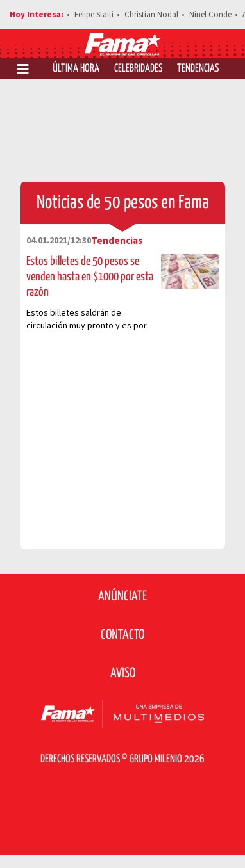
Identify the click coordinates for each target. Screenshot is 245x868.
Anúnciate (122, 597)
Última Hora (76, 69)
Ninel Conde (210, 15)
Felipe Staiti (94, 15)
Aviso (123, 673)
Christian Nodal (151, 15)
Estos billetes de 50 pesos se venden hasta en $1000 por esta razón (90, 277)
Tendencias (198, 69)
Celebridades (138, 69)
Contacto (122, 635)
